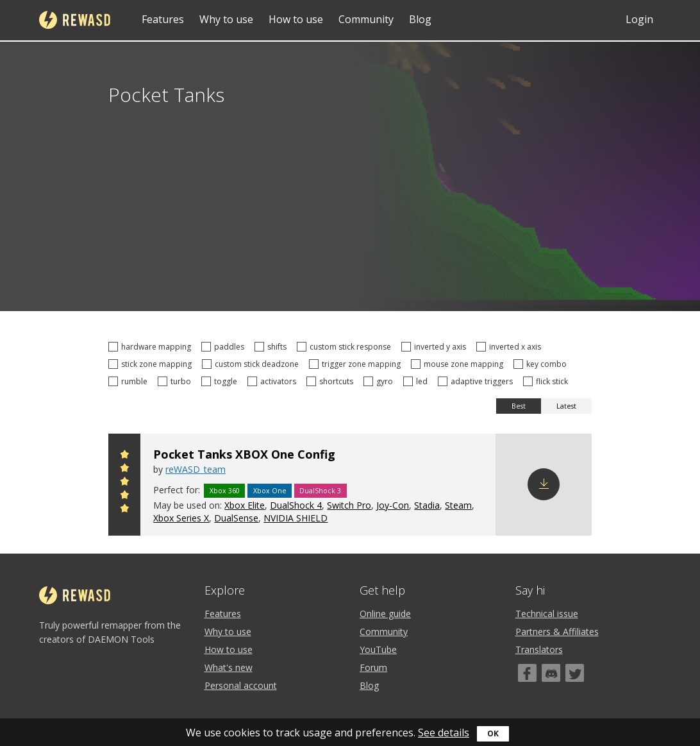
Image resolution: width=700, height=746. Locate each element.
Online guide (385, 614)
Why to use (226, 19)
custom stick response (346, 347)
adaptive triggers (477, 381)
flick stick (547, 381)
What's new (229, 667)
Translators (539, 649)
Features (163, 19)
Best (519, 406)
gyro (380, 381)
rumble (130, 381)
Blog (420, 19)
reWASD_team (196, 469)
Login (639, 19)
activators (274, 381)
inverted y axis (436, 347)
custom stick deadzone (252, 364)
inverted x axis (511, 347)
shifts (272, 347)
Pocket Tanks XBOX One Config (244, 454)
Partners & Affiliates (557, 632)
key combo (542, 364)
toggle (221, 381)
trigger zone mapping (357, 364)
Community (366, 19)
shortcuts (332, 381)
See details (444, 733)
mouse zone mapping (459, 364)
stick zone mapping (152, 364)
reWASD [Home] (75, 20)
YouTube (378, 649)
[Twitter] (575, 673)
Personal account (241, 685)
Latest (566, 406)
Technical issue (547, 614)
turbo (176, 381)
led (417, 381)
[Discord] (551, 673)
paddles (225, 347)
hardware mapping (152, 347)
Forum (373, 667)
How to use (296, 19)
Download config (544, 484)
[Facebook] (527, 673)
